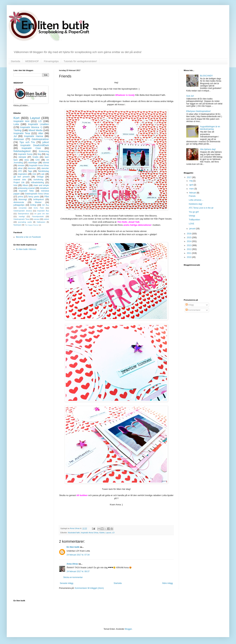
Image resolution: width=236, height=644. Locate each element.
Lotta (16, 124)
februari (193, 193)
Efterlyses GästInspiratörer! (198, 111)
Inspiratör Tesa (22, 133)
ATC (20, 171)
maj (191, 181)
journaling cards (25, 222)
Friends (192, 196)
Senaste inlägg (67, 583)
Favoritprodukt (38, 216)
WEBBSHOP (32, 61)
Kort (16, 118)
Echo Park (39, 208)
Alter (41, 133)
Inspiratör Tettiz (26, 191)
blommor (32, 168)
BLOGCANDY (206, 76)
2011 (189, 253)
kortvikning (38, 180)
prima (21, 197)
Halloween (41, 222)
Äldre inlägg (167, 583)
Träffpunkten (194, 220)
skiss (27, 160)
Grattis (35, 157)
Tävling (17, 130)
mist (34, 174)
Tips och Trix (27, 142)
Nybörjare (17, 225)
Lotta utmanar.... (196, 200)
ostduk (46, 219)
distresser (19, 139)
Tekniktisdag (43, 171)
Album (25, 185)
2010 (189, 257)
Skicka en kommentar (73, 577)
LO (113, 533)
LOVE (191, 224)
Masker (38, 202)
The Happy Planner (32, 225)
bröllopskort (39, 199)
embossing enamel (26, 188)
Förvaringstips (51, 61)
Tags (30, 171)
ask (43, 174)
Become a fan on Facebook (28, 237)
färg (39, 154)
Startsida (15, 61)
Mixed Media (35, 130)
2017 (189, 177)
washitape (33, 163)
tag (47, 154)
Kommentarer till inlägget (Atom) (89, 588)
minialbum (44, 188)
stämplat (22, 157)
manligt (22, 216)
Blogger (128, 629)
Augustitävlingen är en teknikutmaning (210, 128)
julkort (46, 142)
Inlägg (190, 305)
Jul (15, 136)
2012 (189, 249)
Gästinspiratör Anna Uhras (37, 194)
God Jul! (190, 96)
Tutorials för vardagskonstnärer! (80, 61)
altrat (20, 168)
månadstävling (37, 182)
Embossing (44, 151)
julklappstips (19, 205)
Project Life (19, 182)
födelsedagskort (22, 151)
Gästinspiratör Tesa (21, 219)
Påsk (47, 197)
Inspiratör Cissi (31, 148)
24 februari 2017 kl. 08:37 (78, 571)
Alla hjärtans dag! (208, 149)
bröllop (33, 205)
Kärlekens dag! (196, 204)
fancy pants (34, 197)
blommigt (23, 199)
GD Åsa (45, 205)
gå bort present (21, 177)
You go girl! (194, 212)
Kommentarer (193, 310)
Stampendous (24, 214)
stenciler (45, 168)
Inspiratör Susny (25, 154)
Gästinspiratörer (40, 139)
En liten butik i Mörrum (26, 249)
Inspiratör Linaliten (38, 124)
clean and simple (41, 185)
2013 (189, 245)
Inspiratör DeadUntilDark (35, 145)
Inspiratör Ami (21, 121)
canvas (36, 219)
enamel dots (20, 180)
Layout (108, 533)
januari (193, 229)
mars (192, 189)
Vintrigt (192, 216)
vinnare (21, 165)
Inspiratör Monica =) (31, 127)
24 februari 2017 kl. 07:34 (78, 555)
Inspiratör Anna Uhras (90, 533)
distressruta (19, 202)
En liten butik (73, 547)
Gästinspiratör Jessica (23, 211)
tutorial (46, 163)
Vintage (40, 177)
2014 (189, 241)
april (191, 185)
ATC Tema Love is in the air (201, 208)
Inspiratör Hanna (34, 136)
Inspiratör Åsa (43, 211)
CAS (38, 160)
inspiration (23, 174)
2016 (189, 234)
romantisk (23, 208)
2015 (189, 238)
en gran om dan (42, 214)
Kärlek (102, 533)
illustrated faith (74, 533)
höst (15, 185)
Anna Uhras (72, 564)
